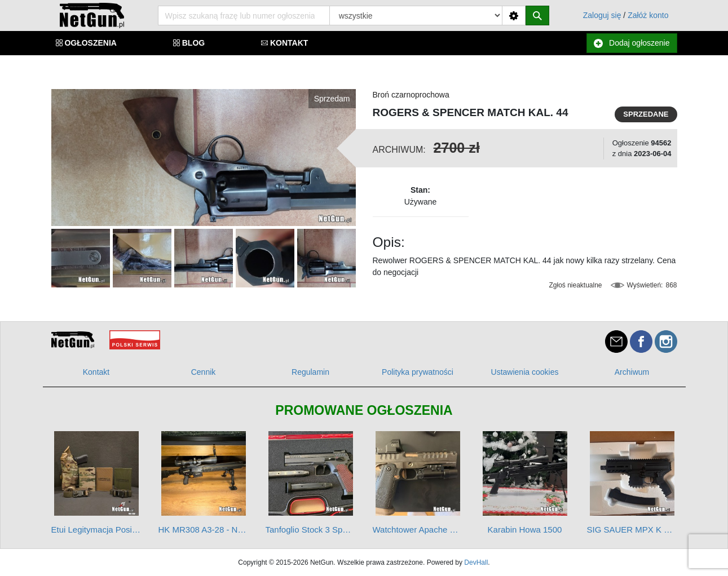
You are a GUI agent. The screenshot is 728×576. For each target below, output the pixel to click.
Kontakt (96, 372)
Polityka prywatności (418, 372)
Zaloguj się (602, 15)
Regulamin (310, 372)
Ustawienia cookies (525, 372)
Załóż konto (648, 15)
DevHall (476, 562)
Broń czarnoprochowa (411, 95)
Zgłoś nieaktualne (575, 285)
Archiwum (632, 372)
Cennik (204, 372)
